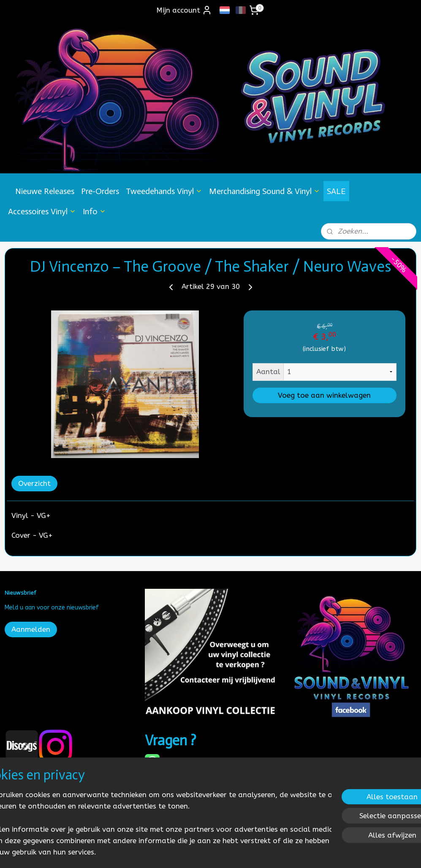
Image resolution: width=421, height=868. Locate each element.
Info (94, 211)
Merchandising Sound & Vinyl (265, 191)
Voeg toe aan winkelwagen (324, 395)
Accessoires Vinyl (42, 211)
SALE (336, 191)
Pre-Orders (100, 191)
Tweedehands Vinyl (164, 191)
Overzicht (34, 483)
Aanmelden (31, 629)
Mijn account (184, 10)
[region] (155, 817)
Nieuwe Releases (45, 191)
